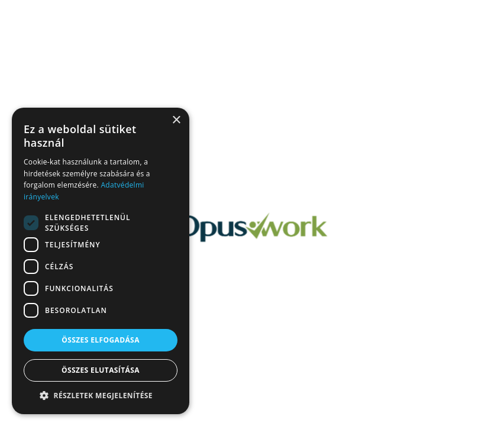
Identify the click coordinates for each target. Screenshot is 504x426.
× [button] (176, 120)
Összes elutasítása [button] (101, 370)
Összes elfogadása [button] (101, 340)
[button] (101, 396)
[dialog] (101, 261)
